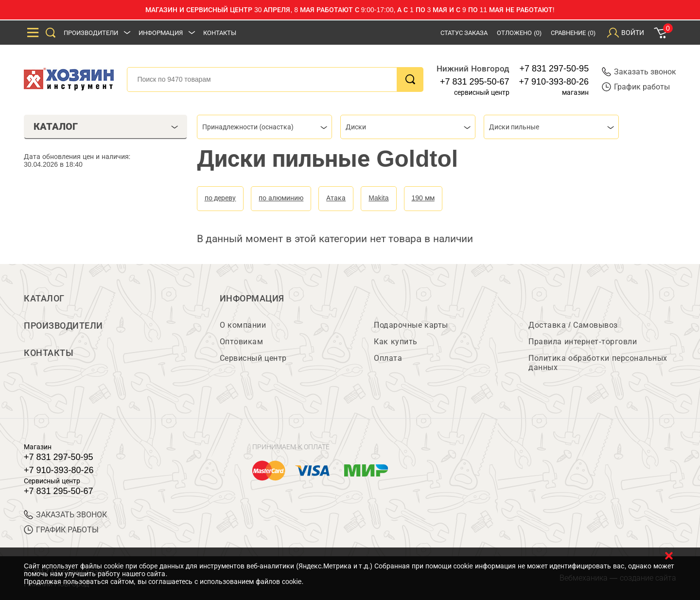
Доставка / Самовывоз (573, 325)
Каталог (44, 299)
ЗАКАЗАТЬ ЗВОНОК (65, 515)
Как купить (395, 342)
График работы (636, 87)
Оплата (388, 358)
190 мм (423, 198)
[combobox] (264, 127)
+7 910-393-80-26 (554, 82)
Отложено (519, 33)
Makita (378, 198)
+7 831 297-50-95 (554, 69)
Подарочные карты (411, 325)
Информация (161, 33)
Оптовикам (242, 342)
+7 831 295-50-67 (475, 82)
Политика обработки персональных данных (598, 363)
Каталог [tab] (106, 126)
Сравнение (573, 33)
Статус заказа (464, 33)
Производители (91, 33)
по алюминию (281, 198)
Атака (336, 198)
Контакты (220, 33)
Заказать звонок (639, 72)
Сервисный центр (253, 358)
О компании (243, 325)
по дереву (220, 198)
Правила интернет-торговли (583, 342)
